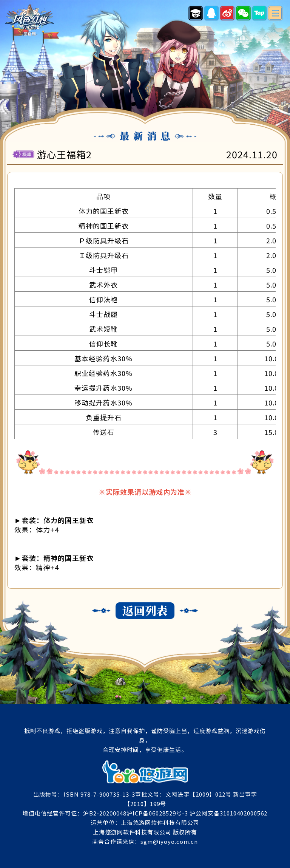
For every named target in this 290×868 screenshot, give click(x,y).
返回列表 (145, 610)
